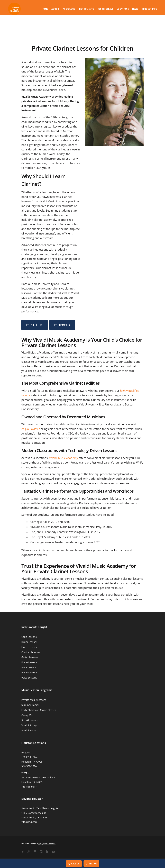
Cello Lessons (29, 637)
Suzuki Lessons (30, 720)
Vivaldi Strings (29, 725)
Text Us (62, 325)
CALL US (34, 325)
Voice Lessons (29, 678)
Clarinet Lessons (31, 652)
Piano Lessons (29, 662)
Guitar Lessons (30, 657)
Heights (26, 752)
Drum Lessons (29, 642)
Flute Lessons (29, 647)
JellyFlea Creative (47, 844)
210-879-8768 (29, 822)
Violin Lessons (29, 672)
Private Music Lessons (34, 700)
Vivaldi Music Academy (63, 458)
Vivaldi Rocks (29, 730)
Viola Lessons (29, 667)
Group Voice (28, 715)
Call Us (74, 864)
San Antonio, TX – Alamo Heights (40, 808)
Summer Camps (30, 705)
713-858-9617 (29, 787)
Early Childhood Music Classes (39, 710)
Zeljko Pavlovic (31, 429)
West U (25, 773)
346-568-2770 (29, 766)
